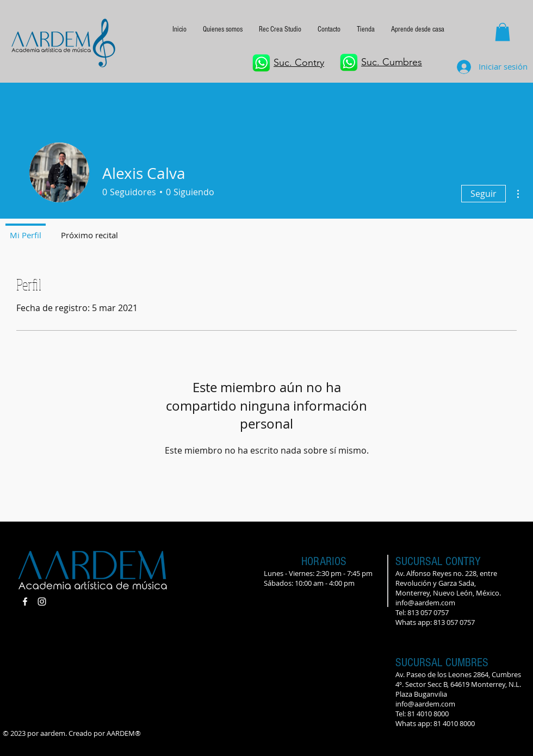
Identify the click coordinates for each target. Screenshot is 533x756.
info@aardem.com (425, 603)
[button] (418, 29)
